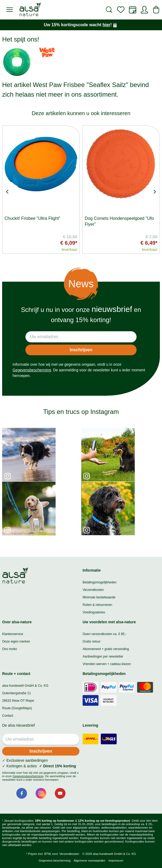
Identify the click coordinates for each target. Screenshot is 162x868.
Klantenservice (13, 634)
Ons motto (9, 649)
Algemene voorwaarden (90, 861)
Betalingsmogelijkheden (100, 582)
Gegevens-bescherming (55, 861)
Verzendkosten (93, 590)
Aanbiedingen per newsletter (103, 656)
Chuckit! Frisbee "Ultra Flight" (32, 218)
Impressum (116, 861)
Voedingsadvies (94, 612)
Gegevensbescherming (32, 370)
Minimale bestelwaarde (99, 597)
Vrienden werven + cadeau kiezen (107, 664)
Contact (8, 716)
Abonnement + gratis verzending (106, 649)
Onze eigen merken (16, 641)
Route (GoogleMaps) (17, 708)
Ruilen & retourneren (97, 605)
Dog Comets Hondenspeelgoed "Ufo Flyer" (119, 221)
